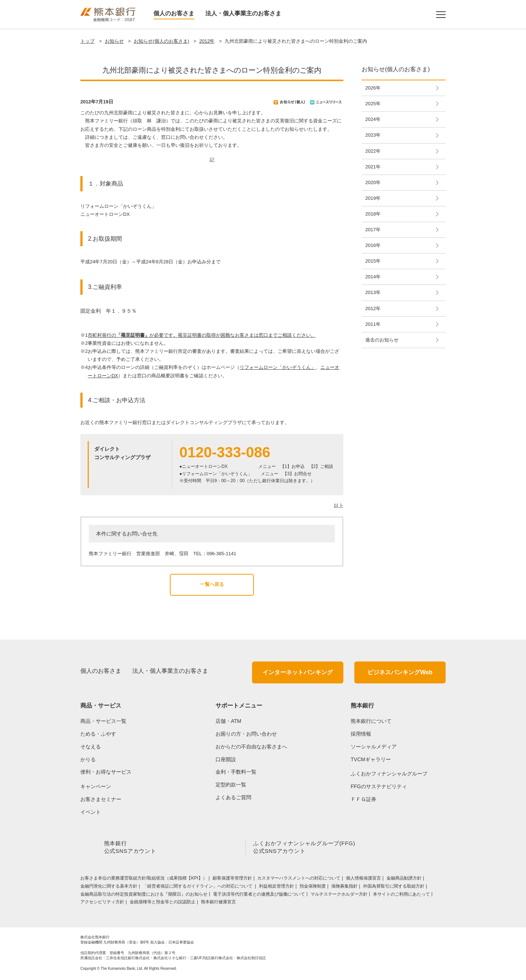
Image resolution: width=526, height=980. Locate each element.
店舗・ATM (228, 721)
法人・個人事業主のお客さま (243, 13)
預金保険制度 (313, 888)
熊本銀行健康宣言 (218, 903)
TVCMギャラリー (371, 759)
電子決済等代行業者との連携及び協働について (259, 896)
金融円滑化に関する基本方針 (109, 888)
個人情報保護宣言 (363, 880)
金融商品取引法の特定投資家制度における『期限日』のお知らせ (144, 896)
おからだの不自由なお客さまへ (251, 747)
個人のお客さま (174, 13)
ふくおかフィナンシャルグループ (389, 774)
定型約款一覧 (231, 785)
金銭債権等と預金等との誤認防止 (163, 903)
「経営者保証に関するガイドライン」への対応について (198, 888)
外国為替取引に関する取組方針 (394, 888)
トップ (87, 41)
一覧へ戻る (212, 584)
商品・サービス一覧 (103, 721)
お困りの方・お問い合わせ (246, 734)
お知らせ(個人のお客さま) (161, 41)
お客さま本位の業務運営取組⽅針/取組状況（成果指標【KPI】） (144, 880)
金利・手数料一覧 (236, 772)
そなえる (91, 747)
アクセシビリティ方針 (102, 903)
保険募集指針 (344, 888)
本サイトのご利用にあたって (401, 896)
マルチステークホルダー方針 (339, 896)
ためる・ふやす (98, 734)
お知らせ (114, 41)
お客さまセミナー (101, 799)
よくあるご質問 (233, 797)
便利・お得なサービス (106, 772)
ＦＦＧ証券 (363, 799)
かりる (88, 759)
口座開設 (226, 759)
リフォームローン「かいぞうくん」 (278, 367)
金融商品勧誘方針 (404, 880)
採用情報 (361, 734)
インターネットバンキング (298, 672)
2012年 (207, 41)
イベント (91, 812)
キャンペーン (96, 786)
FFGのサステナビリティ (379, 786)
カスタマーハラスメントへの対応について (299, 880)
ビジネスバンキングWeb (400, 672)
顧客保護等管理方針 (232, 880)
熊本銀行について (371, 721)
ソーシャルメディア (374, 747)
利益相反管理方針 (277, 888)
